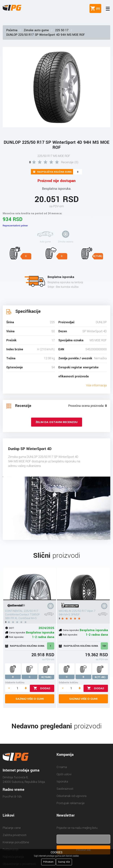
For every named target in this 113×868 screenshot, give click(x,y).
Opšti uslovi (64, 774)
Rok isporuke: (17, 637)
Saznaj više (64, 862)
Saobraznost (65, 789)
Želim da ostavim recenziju (57, 422)
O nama (62, 767)
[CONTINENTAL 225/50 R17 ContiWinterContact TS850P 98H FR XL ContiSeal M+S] (30, 584)
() (97, 8)
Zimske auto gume (36, 30)
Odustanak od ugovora (72, 796)
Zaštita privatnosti (15, 835)
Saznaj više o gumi (30, 699)
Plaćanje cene (12, 828)
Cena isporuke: (17, 633)
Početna (12, 30)
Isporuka (62, 782)
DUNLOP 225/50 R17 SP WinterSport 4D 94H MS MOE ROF (46, 35)
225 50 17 (62, 30)
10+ (104, 646)
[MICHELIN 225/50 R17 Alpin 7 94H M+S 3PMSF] (83, 584)
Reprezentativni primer (15, 226)
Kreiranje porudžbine (16, 842)
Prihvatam (48, 862)
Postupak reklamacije (71, 803)
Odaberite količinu (15, 682)
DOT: (12, 628)
